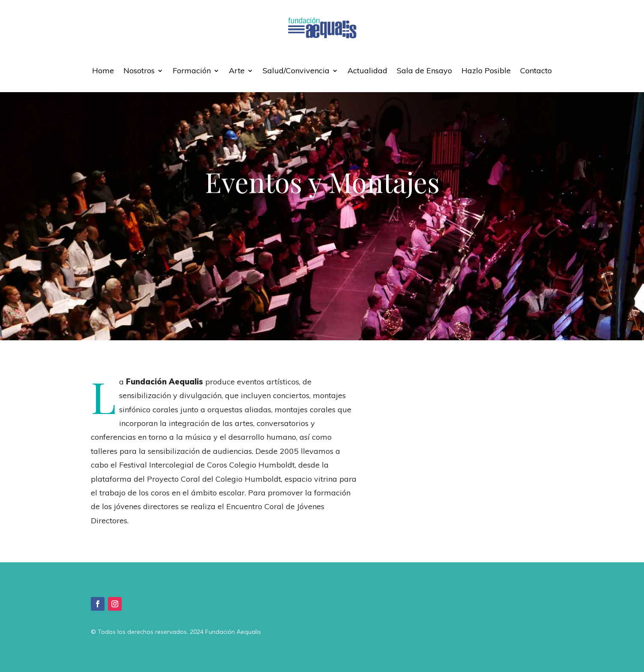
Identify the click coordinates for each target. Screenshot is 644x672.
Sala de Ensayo (424, 70)
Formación (192, 70)
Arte (237, 70)
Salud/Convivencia (296, 70)
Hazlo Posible (486, 70)
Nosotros (139, 70)
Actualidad (367, 70)
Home (103, 70)
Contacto (536, 70)
